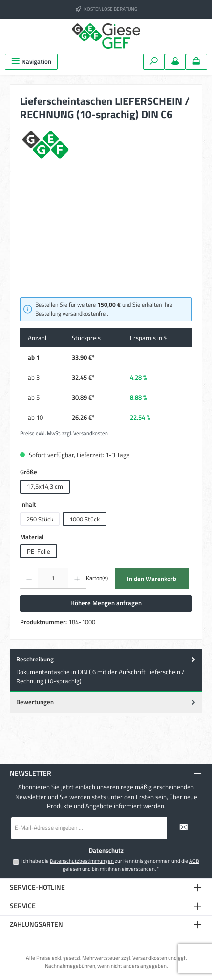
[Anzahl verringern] (29, 579)
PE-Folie (39, 551)
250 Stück (40, 519)
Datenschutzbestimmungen (82, 861)
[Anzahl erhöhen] (77, 579)
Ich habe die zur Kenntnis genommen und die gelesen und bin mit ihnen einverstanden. (110, 865)
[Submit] (184, 828)
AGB (194, 861)
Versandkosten (150, 957)
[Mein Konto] (175, 62)
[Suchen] (154, 62)
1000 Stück (85, 519)
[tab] (106, 671)
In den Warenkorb (152, 579)
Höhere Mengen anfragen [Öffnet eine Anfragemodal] (106, 603)
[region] (106, 236)
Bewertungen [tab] (107, 702)
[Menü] (31, 62)
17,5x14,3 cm (45, 486)
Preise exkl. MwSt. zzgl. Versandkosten (64, 433)
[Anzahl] (53, 579)
